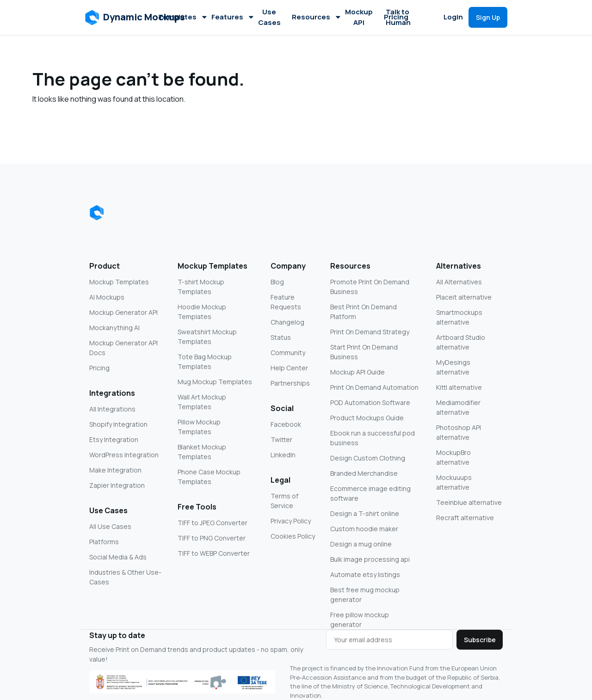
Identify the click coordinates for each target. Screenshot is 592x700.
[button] (135, 18)
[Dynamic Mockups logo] (97, 213)
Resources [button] (316, 17)
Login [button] (453, 17)
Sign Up (488, 17)
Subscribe (480, 640)
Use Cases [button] (269, 17)
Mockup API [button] (359, 17)
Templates (182, 17)
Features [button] (232, 17)
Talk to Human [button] (398, 17)
